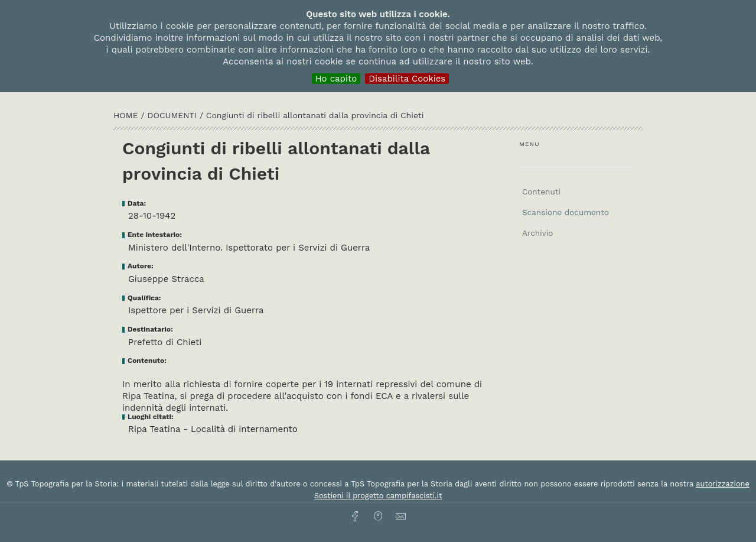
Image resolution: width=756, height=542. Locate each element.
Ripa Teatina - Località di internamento (213, 429)
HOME (127, 115)
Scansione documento (566, 212)
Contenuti (541, 192)
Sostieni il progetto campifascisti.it (378, 496)
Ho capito (336, 79)
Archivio (537, 233)
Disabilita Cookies (407, 79)
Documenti (173, 115)
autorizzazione (723, 484)
